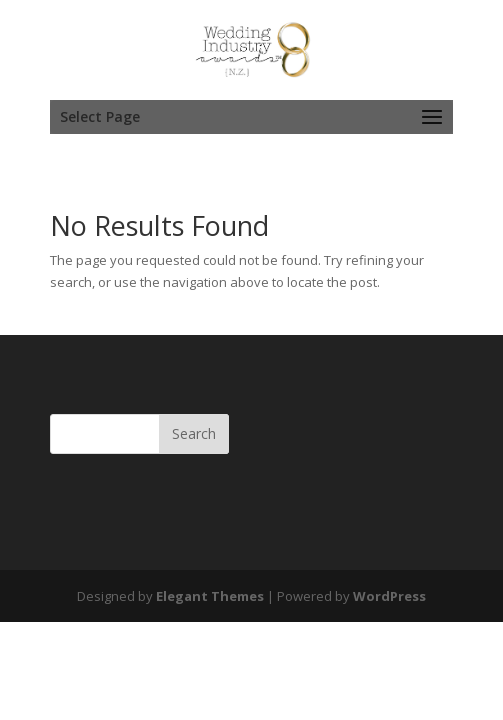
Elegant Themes (210, 596)
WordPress (389, 596)
